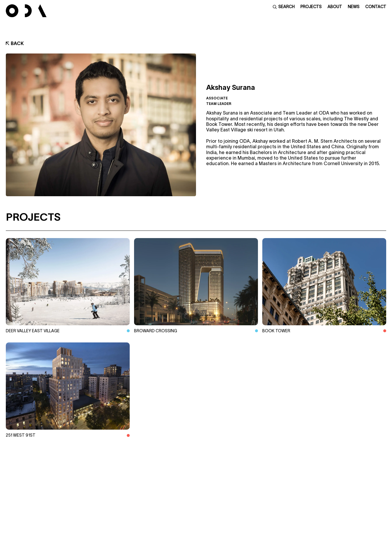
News (354, 7)
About (335, 7)
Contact (376, 7)
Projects (311, 7)
